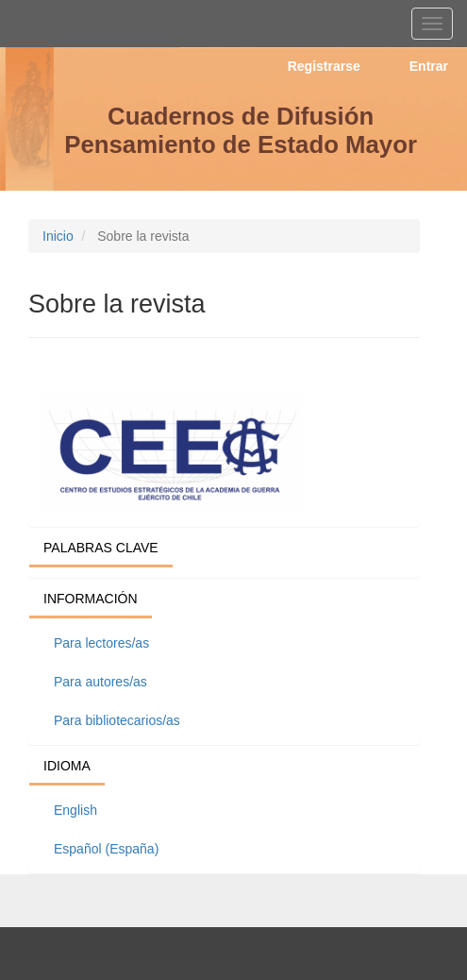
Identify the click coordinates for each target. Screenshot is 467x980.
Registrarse (324, 66)
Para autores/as (100, 682)
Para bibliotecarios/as (117, 720)
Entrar (429, 66)
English (75, 810)
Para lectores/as (101, 643)
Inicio (58, 236)
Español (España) (106, 849)
